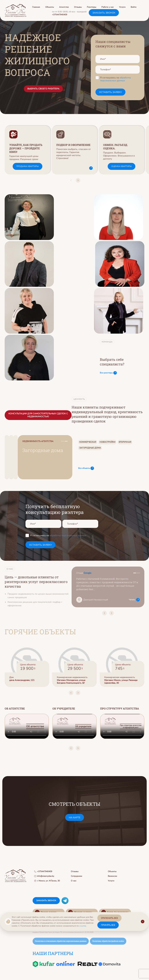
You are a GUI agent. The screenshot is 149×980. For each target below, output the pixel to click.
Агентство (64, 7)
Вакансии (112, 876)
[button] (71, 180)
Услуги (122, 7)
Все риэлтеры (108, 373)
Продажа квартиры (28, 166)
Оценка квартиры (121, 166)
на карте (75, 818)
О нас (74, 881)
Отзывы (78, 7)
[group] (28, 150)
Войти (134, 7)
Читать (134, 600)
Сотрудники (76, 876)
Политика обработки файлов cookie (108, 941)
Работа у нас (108, 7)
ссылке (83, 926)
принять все (108, 925)
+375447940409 (60, 15)
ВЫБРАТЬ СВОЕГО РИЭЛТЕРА (43, 89)
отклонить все (109, 918)
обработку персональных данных (115, 79)
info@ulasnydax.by (44, 876)
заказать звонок (104, 13)
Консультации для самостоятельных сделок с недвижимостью (38, 415)
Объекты (50, 7)
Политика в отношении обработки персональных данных (61, 941)
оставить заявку (110, 92)
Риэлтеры (92, 7)
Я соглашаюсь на (115, 79)
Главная (36, 7)
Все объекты (86, 468)
